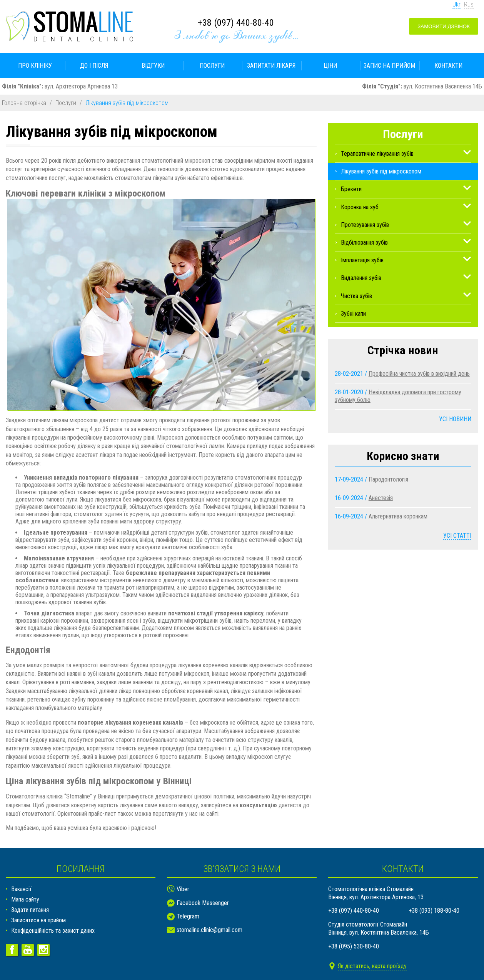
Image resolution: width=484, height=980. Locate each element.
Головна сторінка (24, 103)
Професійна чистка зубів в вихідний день (419, 374)
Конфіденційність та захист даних (53, 931)
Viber (183, 889)
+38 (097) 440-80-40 (236, 23)
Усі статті (457, 536)
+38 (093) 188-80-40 (434, 911)
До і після (94, 66)
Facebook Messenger (203, 903)
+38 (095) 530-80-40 (354, 946)
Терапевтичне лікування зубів (377, 154)
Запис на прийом (389, 66)
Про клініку (35, 66)
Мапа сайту (25, 899)
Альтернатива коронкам (398, 516)
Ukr (456, 4)
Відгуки (153, 66)
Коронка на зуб (360, 207)
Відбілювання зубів (364, 242)
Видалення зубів (361, 278)
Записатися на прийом (38, 920)
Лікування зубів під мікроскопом (381, 171)
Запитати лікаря (271, 66)
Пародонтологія (388, 479)
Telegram (188, 916)
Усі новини (455, 419)
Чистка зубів (356, 296)
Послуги (212, 66)
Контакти (448, 66)
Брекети (351, 189)
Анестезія (381, 498)
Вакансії (21, 889)
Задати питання (30, 910)
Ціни (330, 66)
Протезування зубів (365, 225)
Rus (469, 4)
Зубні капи (353, 314)
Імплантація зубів (362, 260)
